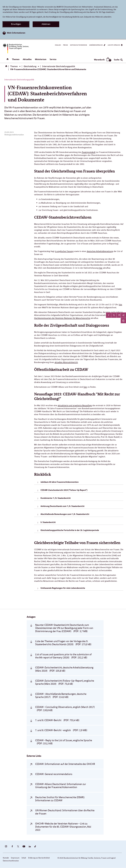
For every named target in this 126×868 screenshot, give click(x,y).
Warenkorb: (102, 60)
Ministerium (41, 59)
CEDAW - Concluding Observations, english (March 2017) (65, 709)
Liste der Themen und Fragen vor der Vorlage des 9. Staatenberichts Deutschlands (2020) (63, 643)
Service (53, 59)
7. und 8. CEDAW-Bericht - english (61, 730)
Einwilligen (16, 24)
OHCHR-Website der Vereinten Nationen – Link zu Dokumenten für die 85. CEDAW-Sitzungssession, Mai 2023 (63, 827)
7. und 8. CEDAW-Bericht (57, 720)
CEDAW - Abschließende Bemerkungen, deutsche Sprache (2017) (61, 695)
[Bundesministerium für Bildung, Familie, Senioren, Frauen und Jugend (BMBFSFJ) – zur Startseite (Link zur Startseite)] (16, 48)
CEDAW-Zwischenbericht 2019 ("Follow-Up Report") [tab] (64, 490)
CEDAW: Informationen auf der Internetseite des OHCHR (65, 764)
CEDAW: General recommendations (54, 774)
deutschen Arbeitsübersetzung (100, 251)
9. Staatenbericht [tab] (48, 522)
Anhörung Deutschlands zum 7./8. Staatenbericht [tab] (62, 506)
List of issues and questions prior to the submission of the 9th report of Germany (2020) (63, 656)
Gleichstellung (30, 66)
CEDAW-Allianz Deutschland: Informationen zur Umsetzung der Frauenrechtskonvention (61, 786)
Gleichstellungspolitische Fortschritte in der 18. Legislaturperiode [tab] (70, 530)
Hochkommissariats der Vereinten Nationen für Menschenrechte (62, 318)
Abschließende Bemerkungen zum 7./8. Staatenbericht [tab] (65, 514)
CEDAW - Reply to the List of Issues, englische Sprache (64, 742)
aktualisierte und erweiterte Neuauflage (75, 405)
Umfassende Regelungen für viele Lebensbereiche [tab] (63, 588)
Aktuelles (27, 59)
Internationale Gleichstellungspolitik (59, 66)
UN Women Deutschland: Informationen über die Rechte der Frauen (65, 812)
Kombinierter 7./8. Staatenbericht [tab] (56, 498)
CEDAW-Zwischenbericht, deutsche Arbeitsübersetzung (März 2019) (64, 669)
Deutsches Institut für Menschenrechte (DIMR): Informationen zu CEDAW (60, 799)
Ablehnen (46, 24)
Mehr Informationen (16, 33)
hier (101, 268)
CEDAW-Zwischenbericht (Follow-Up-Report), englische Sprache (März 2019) (65, 682)
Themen (16, 59)
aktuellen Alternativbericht (66, 362)
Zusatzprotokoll (89, 152)
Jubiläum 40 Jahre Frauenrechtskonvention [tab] (60, 482)
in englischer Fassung (64, 251)
